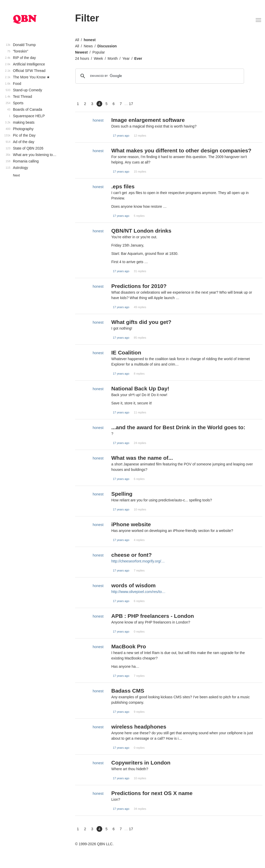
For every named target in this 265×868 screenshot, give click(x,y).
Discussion (107, 46)
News (88, 46)
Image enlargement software (148, 120)
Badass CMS (128, 691)
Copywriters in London (141, 763)
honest (90, 40)
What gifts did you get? (141, 322)
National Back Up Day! (140, 388)
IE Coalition (126, 353)
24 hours (82, 58)
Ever (138, 58)
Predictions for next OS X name (152, 793)
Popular (99, 52)
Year (126, 58)
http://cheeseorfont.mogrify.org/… (138, 561)
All (77, 40)
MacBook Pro (129, 646)
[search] (159, 76)
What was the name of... (142, 458)
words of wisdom (134, 585)
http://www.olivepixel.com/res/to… (138, 592)
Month (113, 58)
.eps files (123, 186)
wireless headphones (139, 727)
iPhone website (131, 524)
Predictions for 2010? (139, 286)
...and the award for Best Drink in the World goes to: (178, 427)
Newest (81, 52)
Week (98, 58)
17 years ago (121, 136)
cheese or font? (131, 555)
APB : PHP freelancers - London (153, 616)
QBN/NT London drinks (141, 231)
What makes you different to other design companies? (181, 150)
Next (16, 175)
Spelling (122, 494)
